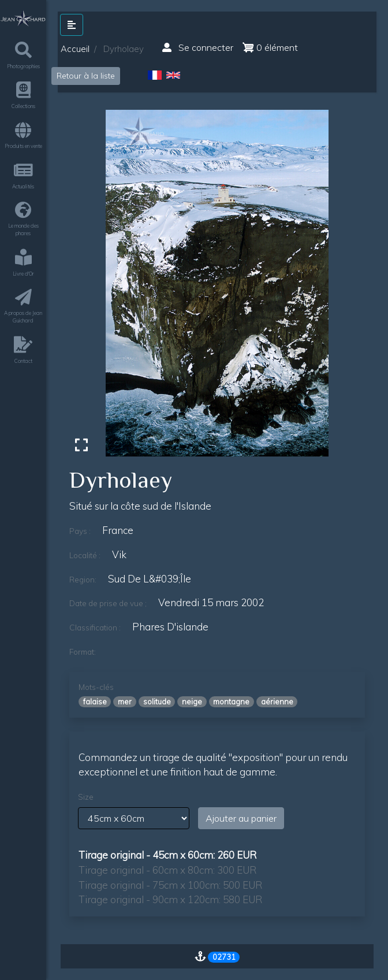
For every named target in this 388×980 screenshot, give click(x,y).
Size (86, 797)
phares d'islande (170, 627)
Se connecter (198, 47)
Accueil (75, 49)
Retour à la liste (86, 76)
